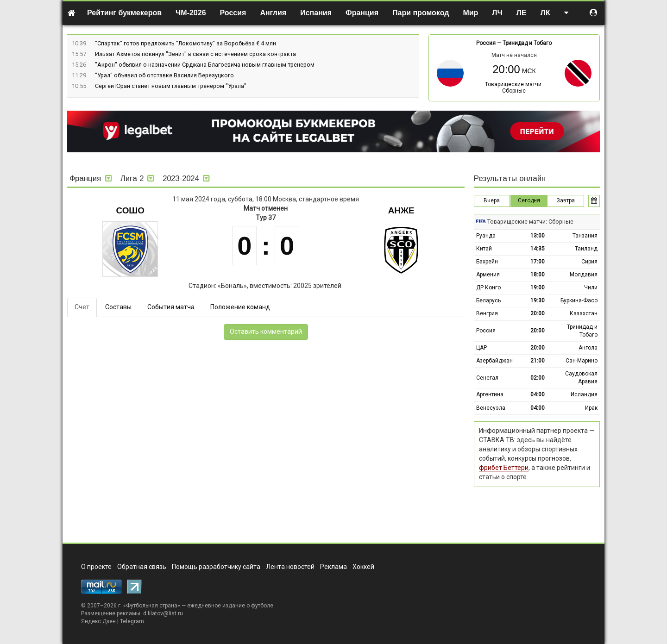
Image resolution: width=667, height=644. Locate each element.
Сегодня (529, 200)
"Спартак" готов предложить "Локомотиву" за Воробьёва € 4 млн (186, 43)
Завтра (566, 200)
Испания (316, 13)
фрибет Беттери (504, 468)
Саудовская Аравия (581, 378)
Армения (488, 275)
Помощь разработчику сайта (216, 567)
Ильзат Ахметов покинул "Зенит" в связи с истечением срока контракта (195, 54)
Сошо (130, 210)
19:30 (538, 300)
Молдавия (584, 275)
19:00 (538, 288)
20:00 (538, 313)
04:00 (538, 394)
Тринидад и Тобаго (527, 43)
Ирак (591, 408)
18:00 (538, 275)
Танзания (585, 236)
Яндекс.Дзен (98, 621)
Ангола (588, 348)
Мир (470, 13)
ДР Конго (488, 288)
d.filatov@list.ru (163, 613)
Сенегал (487, 378)
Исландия (584, 394)
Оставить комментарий (266, 331)
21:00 (538, 361)
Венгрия (487, 313)
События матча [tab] (171, 307)
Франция (362, 13)
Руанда (486, 236)
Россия (233, 13)
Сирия (589, 262)
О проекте (96, 567)
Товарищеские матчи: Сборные (514, 88)
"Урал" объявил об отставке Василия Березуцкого (164, 75)
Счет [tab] (82, 307)
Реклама (333, 567)
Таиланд (586, 249)
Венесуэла (491, 408)
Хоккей (363, 567)
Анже (401, 210)
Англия (273, 13)
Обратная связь (142, 567)
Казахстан (584, 313)
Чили (591, 288)
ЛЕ (522, 13)
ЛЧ (497, 13)
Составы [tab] (118, 307)
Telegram (132, 621)
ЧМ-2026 (191, 13)
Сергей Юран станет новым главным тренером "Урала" (171, 86)
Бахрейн (487, 262)
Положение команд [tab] (240, 307)
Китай (484, 249)
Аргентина (490, 394)
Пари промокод (421, 13)
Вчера (492, 200)
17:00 (538, 262)
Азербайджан (494, 361)
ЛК (545, 13)
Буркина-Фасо (579, 300)
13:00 (538, 236)
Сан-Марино (582, 361)
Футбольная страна (152, 606)
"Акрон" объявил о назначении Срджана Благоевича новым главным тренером (205, 65)
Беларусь (488, 300)
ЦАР (481, 348)
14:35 (538, 249)
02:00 (538, 378)
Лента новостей (290, 567)
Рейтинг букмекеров (124, 13)
